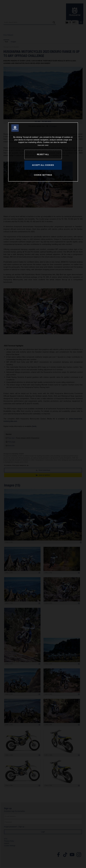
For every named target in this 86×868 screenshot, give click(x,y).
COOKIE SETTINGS (43, 175)
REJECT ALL (43, 154)
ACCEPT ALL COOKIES (43, 165)
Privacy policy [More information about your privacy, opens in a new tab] (41, 145)
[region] (43, 152)
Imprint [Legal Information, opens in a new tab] (47, 145)
